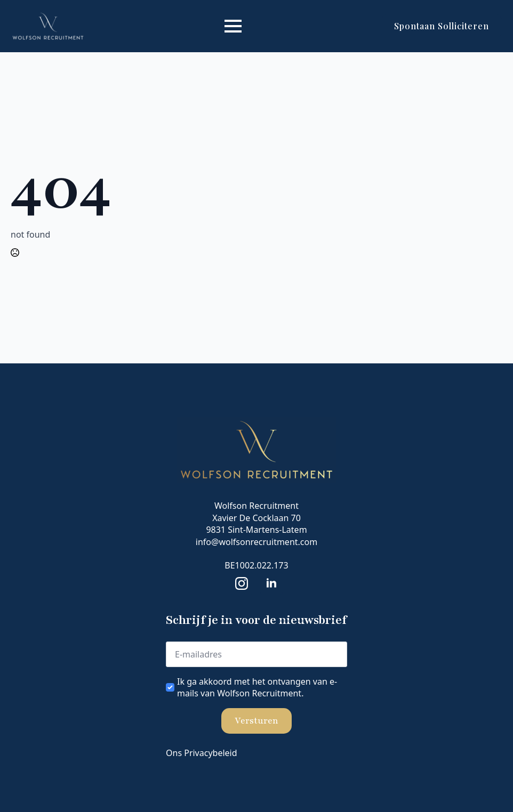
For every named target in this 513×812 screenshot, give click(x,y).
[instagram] (242, 583)
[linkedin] (271, 583)
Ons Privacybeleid (202, 753)
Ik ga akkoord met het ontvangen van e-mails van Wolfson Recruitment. (257, 687)
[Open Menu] (233, 26)
